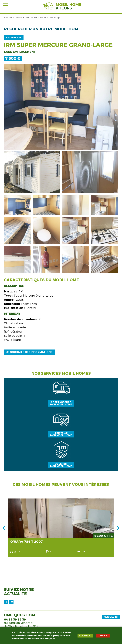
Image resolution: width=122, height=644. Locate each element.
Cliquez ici (111, 617)
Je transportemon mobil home (61, 403)
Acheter (18, 18)
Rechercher (14, 37)
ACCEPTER (85, 636)
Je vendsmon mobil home (61, 465)
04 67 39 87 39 (15, 620)
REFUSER (103, 636)
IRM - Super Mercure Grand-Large (42, 18)
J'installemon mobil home (61, 434)
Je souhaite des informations (29, 352)
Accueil (8, 18)
